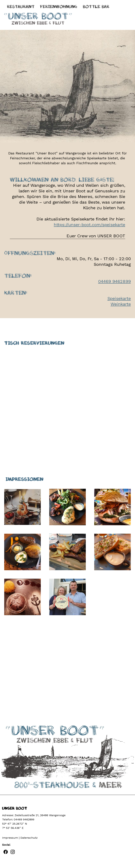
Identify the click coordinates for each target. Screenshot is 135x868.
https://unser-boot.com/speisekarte (89, 225)
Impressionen (24, 479)
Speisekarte (119, 298)
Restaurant (21, 7)
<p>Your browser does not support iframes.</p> (67, 397)
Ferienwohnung (59, 7)
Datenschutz (29, 838)
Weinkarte (121, 304)
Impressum (10, 838)
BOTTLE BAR (96, 7)
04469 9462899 (114, 281)
